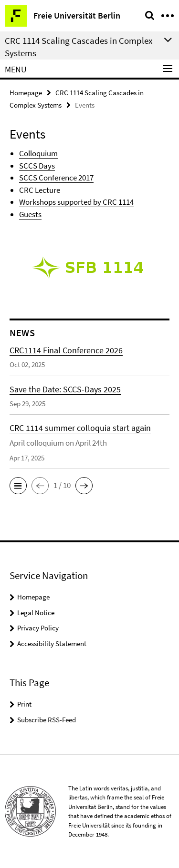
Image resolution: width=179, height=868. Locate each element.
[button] (18, 486)
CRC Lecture (40, 190)
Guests (30, 214)
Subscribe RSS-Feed (47, 720)
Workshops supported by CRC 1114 (76, 202)
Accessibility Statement (52, 644)
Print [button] (24, 704)
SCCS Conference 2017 (56, 178)
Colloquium (38, 153)
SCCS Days (37, 166)
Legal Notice (36, 613)
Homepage (26, 93)
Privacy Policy (38, 628)
